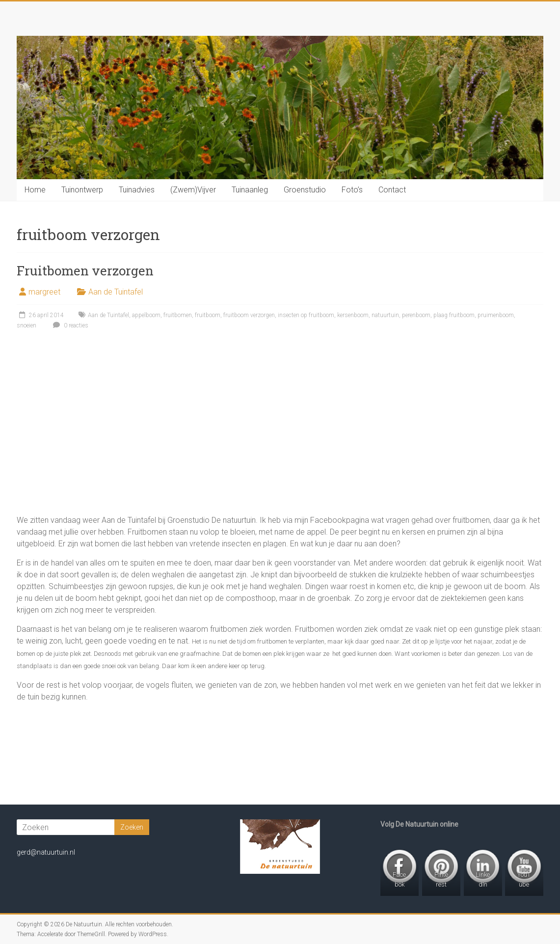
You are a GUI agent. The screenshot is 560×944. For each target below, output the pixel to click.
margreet (44, 292)
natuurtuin (385, 315)
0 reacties (69, 325)
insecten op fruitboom (306, 315)
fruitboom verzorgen (249, 315)
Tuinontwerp (82, 190)
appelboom (146, 315)
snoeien (27, 325)
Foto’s (352, 190)
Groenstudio (305, 190)
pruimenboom (496, 315)
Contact (392, 190)
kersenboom (353, 315)
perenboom (416, 315)
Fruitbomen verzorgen (85, 270)
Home (35, 190)
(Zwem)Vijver (193, 190)
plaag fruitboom (454, 315)
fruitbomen (178, 315)
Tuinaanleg (250, 190)
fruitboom (208, 315)
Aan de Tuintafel (116, 292)
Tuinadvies (137, 190)
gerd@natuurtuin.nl (46, 852)
